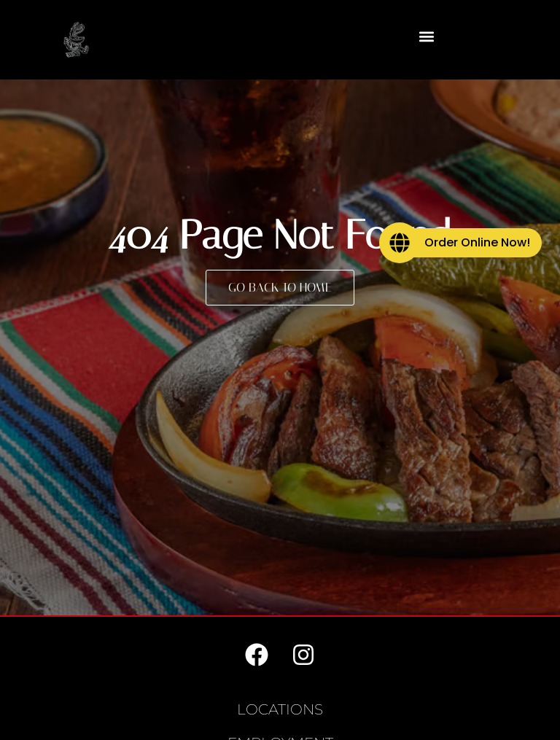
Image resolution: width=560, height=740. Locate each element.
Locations (280, 709)
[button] (427, 36)
